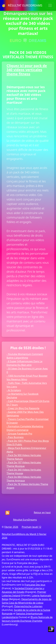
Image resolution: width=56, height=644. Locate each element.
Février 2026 (11, 527)
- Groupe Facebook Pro (19, 434)
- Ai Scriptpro (14, 390)
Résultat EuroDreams (25, 520)
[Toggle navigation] (50, 5)
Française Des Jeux (35, 585)
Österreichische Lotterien (28, 606)
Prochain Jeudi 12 (32, 527)
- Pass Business (15, 437)
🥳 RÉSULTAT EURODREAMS (22, 5)
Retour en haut (42, 512)
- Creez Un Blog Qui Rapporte (23, 408)
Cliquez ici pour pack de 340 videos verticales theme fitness (27, 70)
